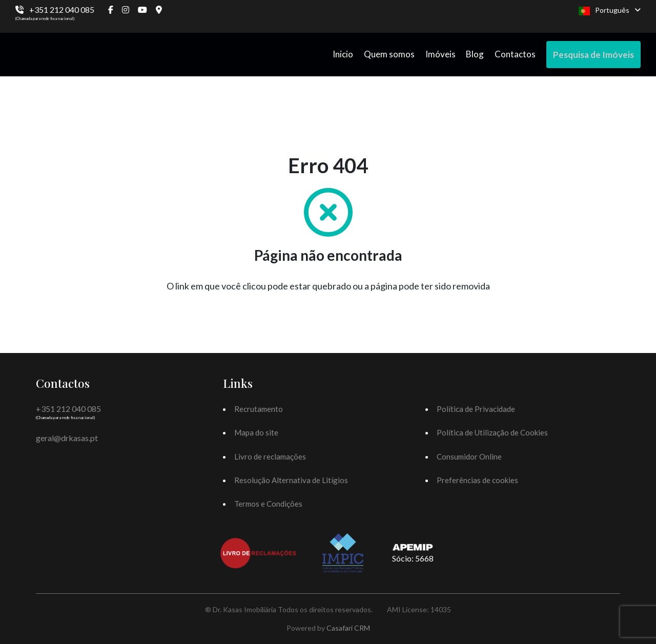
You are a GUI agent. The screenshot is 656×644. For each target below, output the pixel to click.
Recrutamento (259, 409)
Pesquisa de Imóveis (593, 55)
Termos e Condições (268, 504)
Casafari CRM (348, 628)
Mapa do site (256, 432)
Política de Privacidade (476, 409)
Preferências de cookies (477, 480)
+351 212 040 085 (62, 9)
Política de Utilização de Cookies (492, 432)
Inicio (343, 54)
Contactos (515, 54)
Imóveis (440, 54)
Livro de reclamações (270, 456)
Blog (475, 54)
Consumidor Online (469, 456)
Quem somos (389, 54)
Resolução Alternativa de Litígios (291, 480)
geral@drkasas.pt (67, 438)
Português (610, 11)
